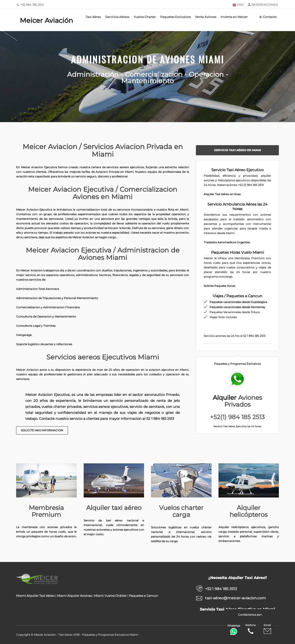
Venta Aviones (206, 17)
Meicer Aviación (46, 20)
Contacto (268, 17)
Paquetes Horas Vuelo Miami (237, 252)
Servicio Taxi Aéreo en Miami (237, 150)
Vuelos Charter (145, 17)
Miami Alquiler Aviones (74, 596)
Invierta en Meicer (234, 17)
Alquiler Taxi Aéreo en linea (222, 194)
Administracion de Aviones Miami (148, 59)
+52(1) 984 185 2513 (237, 417)
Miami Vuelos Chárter (110, 596)
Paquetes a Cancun (143, 596)
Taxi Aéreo (93, 17)
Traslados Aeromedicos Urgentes (227, 242)
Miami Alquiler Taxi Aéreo (35, 596)
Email (267, 629)
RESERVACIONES (265, 5)
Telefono (250, 629)
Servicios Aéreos (117, 17)
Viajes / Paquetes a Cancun (237, 296)
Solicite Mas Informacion (42, 430)
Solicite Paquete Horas (219, 286)
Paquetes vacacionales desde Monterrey (237, 307)
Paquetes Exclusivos (175, 17)
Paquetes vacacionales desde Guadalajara (238, 302)
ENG (238, 5)
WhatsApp (234, 630)
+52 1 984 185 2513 (221, 589)
